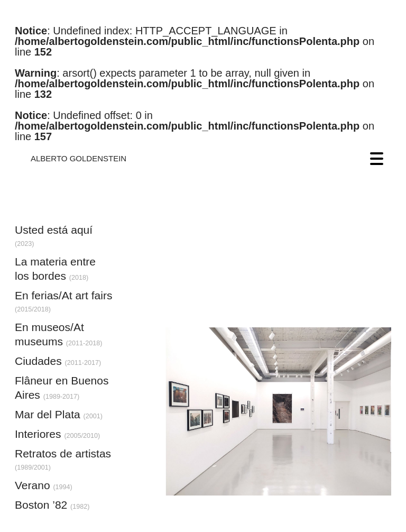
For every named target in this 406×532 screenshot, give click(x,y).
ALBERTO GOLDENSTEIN (79, 158)
